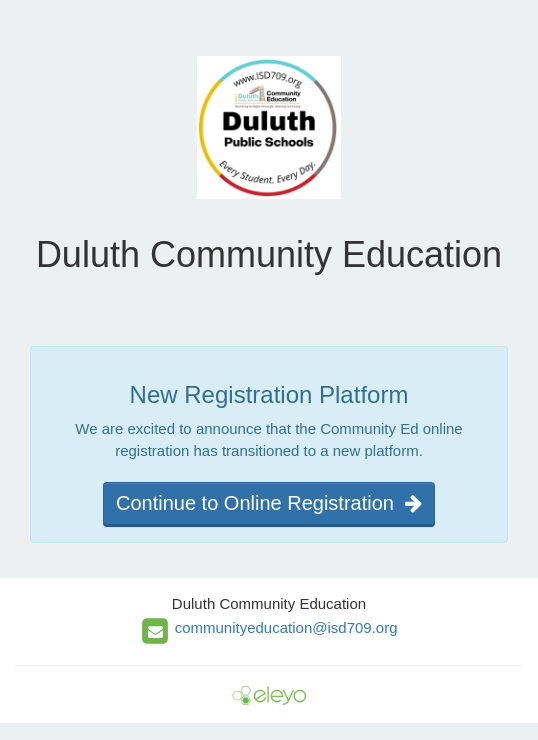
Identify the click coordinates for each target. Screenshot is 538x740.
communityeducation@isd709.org (286, 627)
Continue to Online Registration (269, 503)
